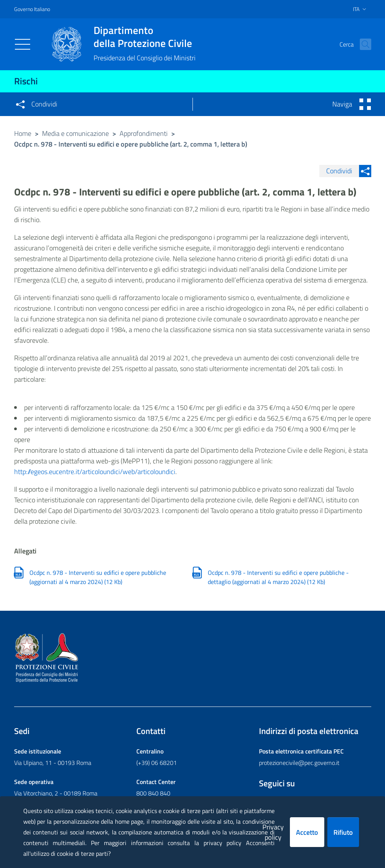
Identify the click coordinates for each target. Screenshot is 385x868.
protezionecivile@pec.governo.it (299, 763)
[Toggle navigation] (23, 44)
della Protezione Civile (145, 37)
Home (23, 133)
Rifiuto (343, 832)
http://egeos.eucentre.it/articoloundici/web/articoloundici (95, 472)
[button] (362, 44)
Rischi (26, 81)
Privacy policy (273, 832)
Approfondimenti (144, 133)
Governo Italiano (32, 9)
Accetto (307, 832)
